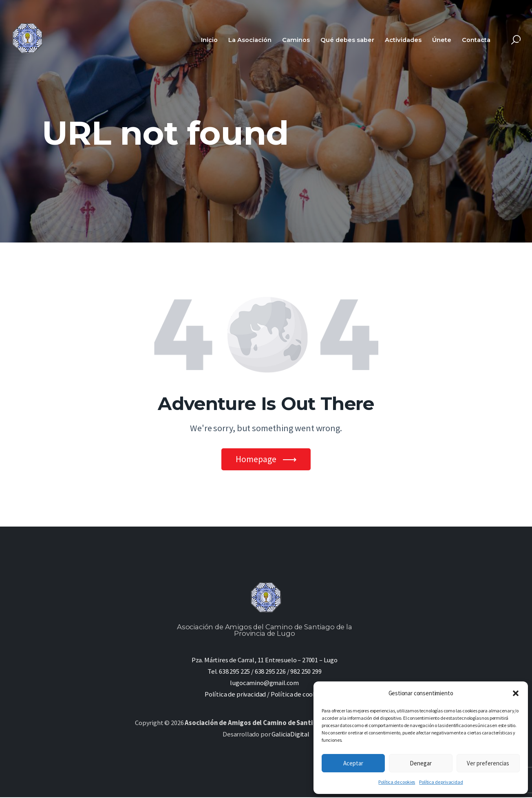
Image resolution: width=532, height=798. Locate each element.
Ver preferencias (488, 763)
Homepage (256, 459)
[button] (516, 693)
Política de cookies (397, 782)
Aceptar (353, 763)
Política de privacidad (441, 782)
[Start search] (516, 40)
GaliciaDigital (290, 735)
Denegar (421, 763)
